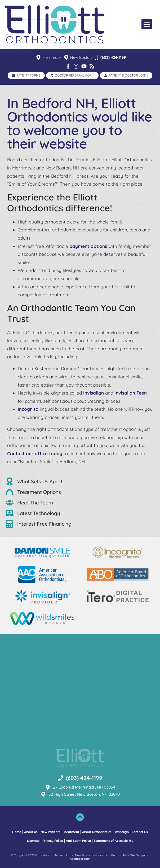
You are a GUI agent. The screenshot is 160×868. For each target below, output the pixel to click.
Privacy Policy (53, 841)
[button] (147, 24)
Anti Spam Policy (78, 841)
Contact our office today (35, 453)
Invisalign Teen (131, 393)
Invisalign (94, 393)
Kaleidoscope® (80, 859)
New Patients (50, 832)
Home (17, 832)
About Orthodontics (97, 832)
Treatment (71, 832)
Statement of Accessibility (114, 841)
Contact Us (140, 832)
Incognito (28, 409)
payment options (88, 246)
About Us (31, 832)
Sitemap (33, 841)
